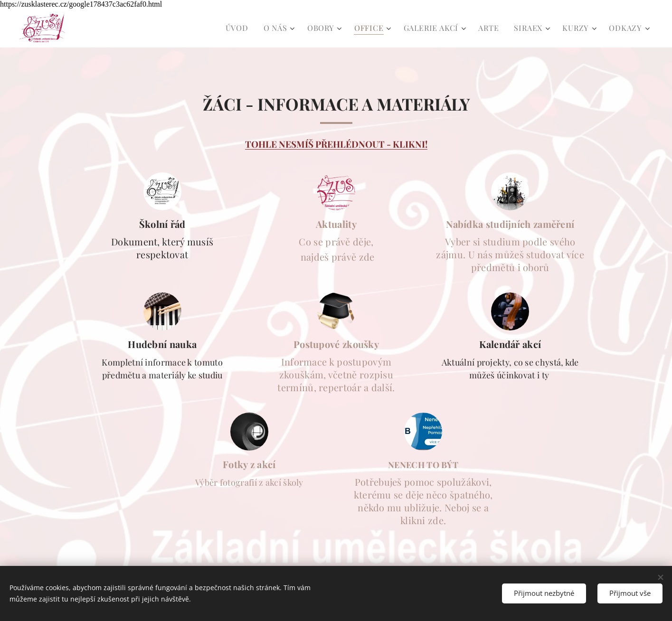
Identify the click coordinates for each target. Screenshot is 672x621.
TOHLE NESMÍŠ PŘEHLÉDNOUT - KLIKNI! (336, 144)
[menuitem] (240, 28)
